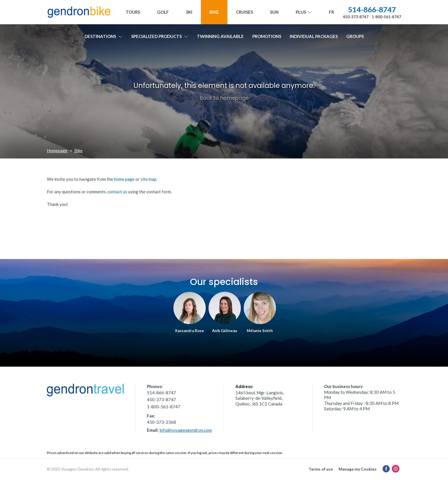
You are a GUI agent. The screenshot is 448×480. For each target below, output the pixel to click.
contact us (117, 192)
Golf (163, 12)
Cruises (244, 12)
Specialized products (160, 36)
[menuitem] (331, 12)
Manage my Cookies (358, 469)
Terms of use (321, 469)
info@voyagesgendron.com (186, 430)
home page (124, 179)
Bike (214, 12)
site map (148, 179)
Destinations (104, 36)
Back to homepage (224, 98)
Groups (355, 36)
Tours (133, 12)
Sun (274, 12)
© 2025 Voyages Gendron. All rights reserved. (88, 469)
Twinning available (220, 36)
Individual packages (314, 36)
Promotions (267, 36)
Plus (304, 12)
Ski (189, 12)
